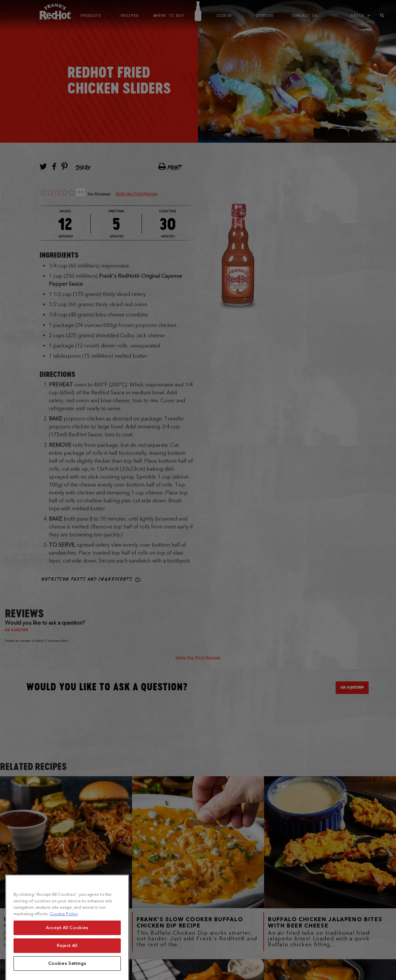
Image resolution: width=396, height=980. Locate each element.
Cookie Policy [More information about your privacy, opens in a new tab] (64, 934)
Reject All (67, 966)
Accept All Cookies (67, 948)
